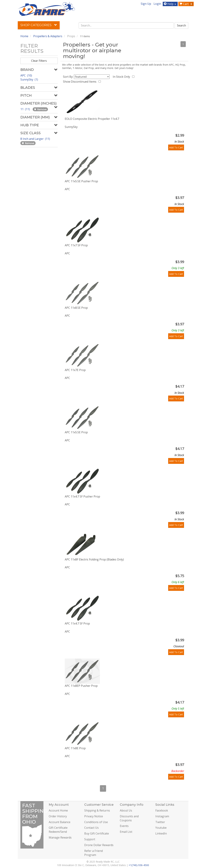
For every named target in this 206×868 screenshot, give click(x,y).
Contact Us (91, 828)
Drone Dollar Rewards (99, 845)
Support (90, 839)
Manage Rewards (60, 837)
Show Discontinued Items (80, 82)
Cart (186, 4)
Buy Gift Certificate (97, 833)
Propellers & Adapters (48, 36)
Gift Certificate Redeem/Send (58, 830)
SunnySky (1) (29, 79)
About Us (126, 810)
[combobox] (126, 25)
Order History (58, 816)
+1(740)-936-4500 (139, 865)
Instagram (162, 816)
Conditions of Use (96, 822)
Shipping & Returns (97, 810)
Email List (126, 832)
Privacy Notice (94, 816)
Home (24, 36)
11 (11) (26, 109)
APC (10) (26, 75)
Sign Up (146, 4)
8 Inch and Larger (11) (36, 139)
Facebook (162, 810)
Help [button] (170, 4)
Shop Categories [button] (39, 25)
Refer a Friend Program (94, 853)
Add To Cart (176, 147)
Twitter (160, 822)
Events (124, 826)
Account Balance (60, 822)
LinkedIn (161, 833)
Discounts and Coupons (129, 818)
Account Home (58, 810)
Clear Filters (39, 61)
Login (157, 4)
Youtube (161, 828)
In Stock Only (122, 77)
